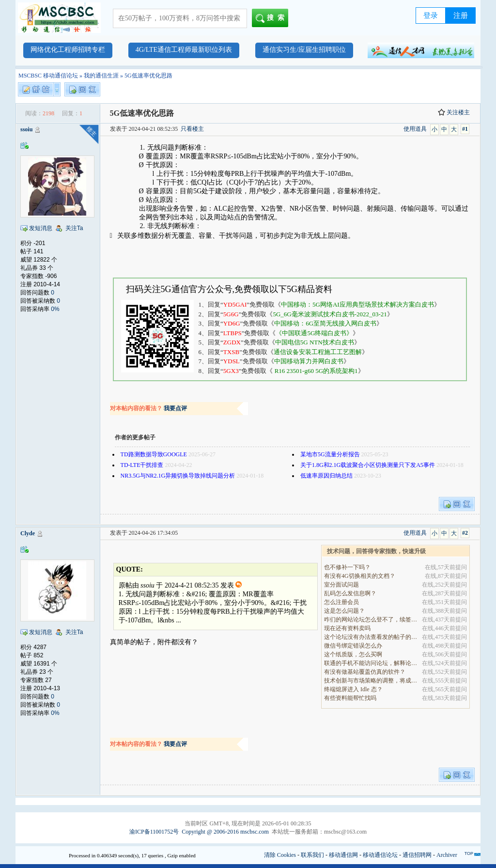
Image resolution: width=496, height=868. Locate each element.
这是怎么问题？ (344, 611)
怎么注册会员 (341, 602)
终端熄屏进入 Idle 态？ (353, 689)
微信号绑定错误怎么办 (353, 646)
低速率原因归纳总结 (326, 476)
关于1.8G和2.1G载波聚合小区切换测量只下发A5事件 (368, 465)
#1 (465, 129)
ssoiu (26, 129)
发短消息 (41, 228)
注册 (461, 15)
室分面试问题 (341, 585)
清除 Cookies (280, 855)
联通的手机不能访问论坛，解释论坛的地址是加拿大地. (371, 663)
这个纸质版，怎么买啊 (353, 654)
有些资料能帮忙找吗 (350, 698)
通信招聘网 (417, 855)
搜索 (272, 18)
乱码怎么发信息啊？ (350, 593)
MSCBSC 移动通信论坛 (48, 76)
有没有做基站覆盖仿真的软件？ (365, 672)
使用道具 (415, 129)
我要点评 (175, 408)
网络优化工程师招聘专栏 (68, 50)
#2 (465, 533)
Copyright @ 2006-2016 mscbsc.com (225, 832)
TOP (469, 853)
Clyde (28, 533)
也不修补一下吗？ (347, 567)
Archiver (447, 855)
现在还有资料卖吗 (347, 628)
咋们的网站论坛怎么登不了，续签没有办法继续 (371, 620)
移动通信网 (343, 855)
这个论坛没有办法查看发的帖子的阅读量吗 (371, 637)
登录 (431, 15)
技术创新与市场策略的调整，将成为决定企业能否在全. (371, 681)
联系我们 (312, 855)
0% (55, 309)
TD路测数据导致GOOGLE (154, 454)
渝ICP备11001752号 (154, 832)
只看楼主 (192, 129)
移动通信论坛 (380, 855)
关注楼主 (454, 112)
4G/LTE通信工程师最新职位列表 (184, 50)
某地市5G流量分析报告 (330, 454)
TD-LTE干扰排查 (142, 465)
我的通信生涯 (101, 76)
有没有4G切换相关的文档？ (360, 576)
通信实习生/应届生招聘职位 (304, 50)
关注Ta (74, 228)
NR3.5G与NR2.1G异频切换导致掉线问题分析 (178, 476)
